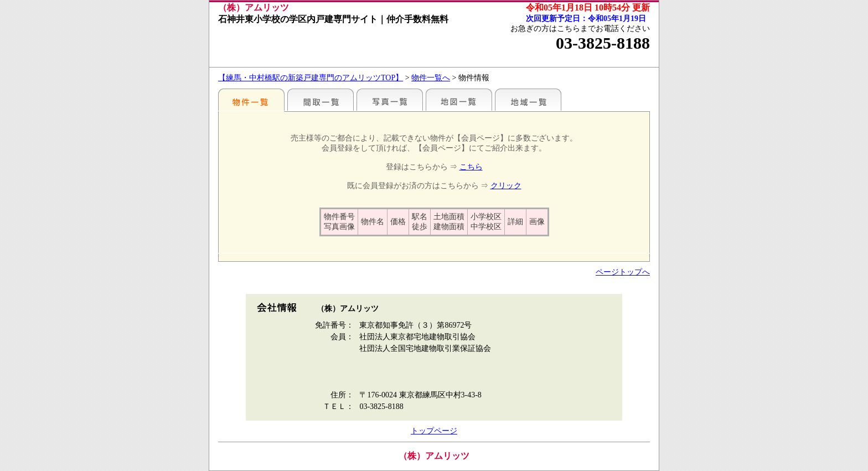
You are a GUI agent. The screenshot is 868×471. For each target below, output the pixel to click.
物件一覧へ (431, 78)
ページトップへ (623, 272)
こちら (471, 167)
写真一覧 (390, 100)
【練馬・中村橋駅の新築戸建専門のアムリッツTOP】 (311, 78)
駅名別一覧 (251, 100)
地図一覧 (459, 100)
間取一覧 (321, 100)
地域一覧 (528, 100)
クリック (506, 186)
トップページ (434, 431)
